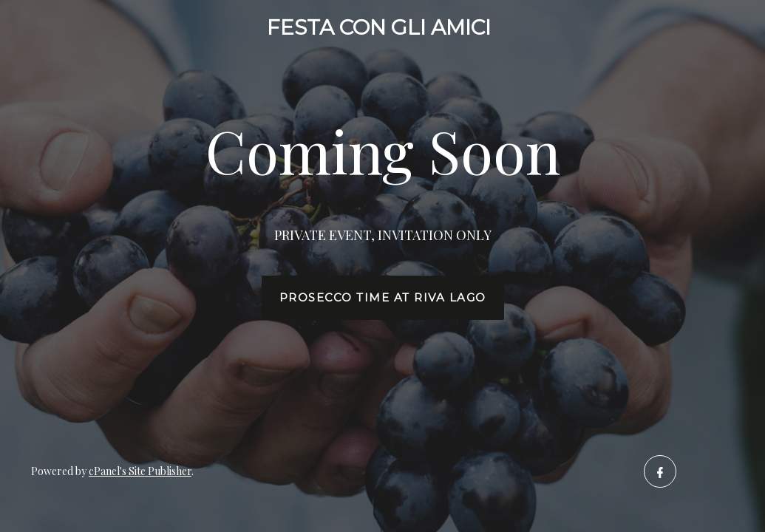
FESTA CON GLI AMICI (379, 27)
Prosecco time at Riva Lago (383, 298)
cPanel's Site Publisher (140, 471)
